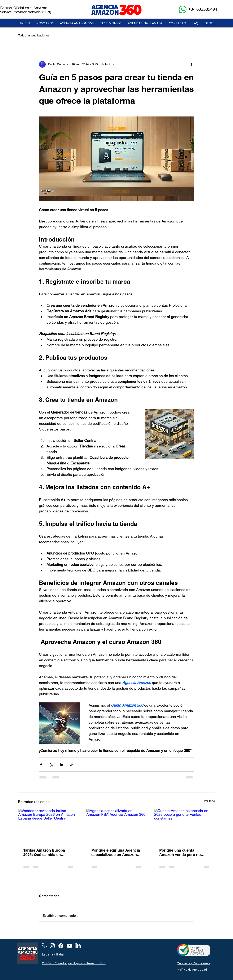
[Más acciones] (192, 64)
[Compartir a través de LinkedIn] (61, 765)
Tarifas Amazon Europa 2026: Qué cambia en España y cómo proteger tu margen (48, 852)
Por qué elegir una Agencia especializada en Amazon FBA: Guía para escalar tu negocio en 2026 (116, 852)
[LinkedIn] (78, 946)
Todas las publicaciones (34, 35)
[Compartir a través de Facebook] (41, 765)
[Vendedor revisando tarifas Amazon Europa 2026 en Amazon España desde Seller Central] (49, 826)
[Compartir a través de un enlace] (72, 765)
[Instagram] (52, 946)
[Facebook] (61, 946)
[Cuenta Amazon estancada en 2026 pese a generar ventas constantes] (184, 826)
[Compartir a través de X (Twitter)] (51, 765)
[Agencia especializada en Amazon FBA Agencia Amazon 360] (117, 826)
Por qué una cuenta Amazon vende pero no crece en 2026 (180, 852)
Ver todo (209, 801)
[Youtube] (69, 946)
